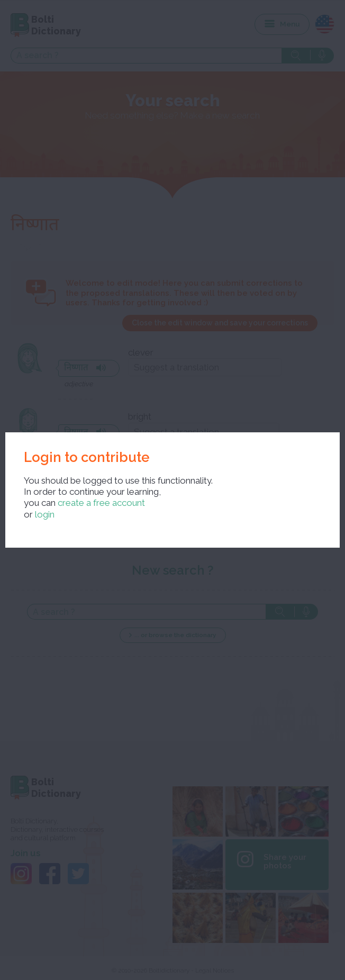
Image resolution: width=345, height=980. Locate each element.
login (45, 514)
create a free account (101, 503)
